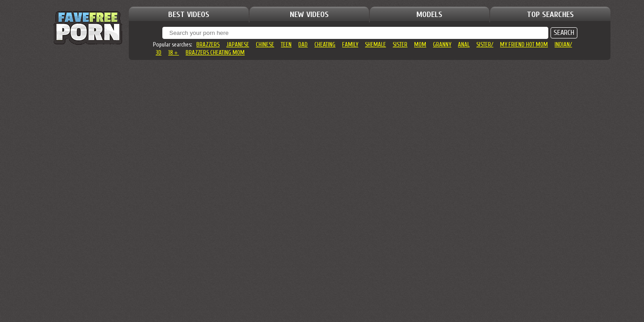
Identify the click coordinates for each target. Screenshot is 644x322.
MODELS (429, 15)
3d (159, 53)
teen (286, 44)
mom (420, 44)
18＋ (174, 53)
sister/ (485, 44)
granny (442, 44)
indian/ (563, 44)
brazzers (208, 44)
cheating (325, 44)
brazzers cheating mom (215, 53)
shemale (375, 44)
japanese (238, 44)
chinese (265, 44)
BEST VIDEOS (189, 15)
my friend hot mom (524, 44)
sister (400, 44)
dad (303, 44)
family (350, 44)
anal (464, 44)
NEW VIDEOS (309, 15)
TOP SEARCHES (550, 15)
